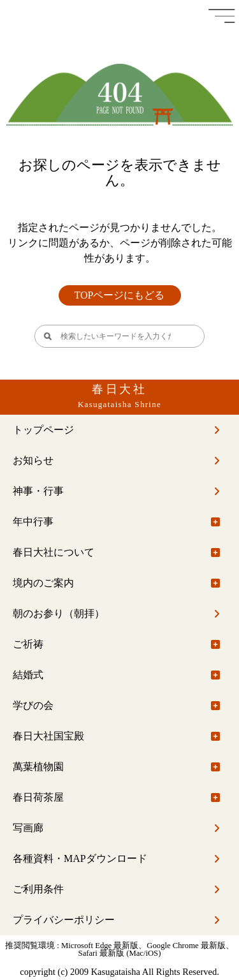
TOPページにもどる (120, 295)
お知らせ (33, 460)
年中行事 (33, 522)
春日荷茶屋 (38, 797)
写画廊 (28, 828)
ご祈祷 (28, 644)
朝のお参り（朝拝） (59, 613)
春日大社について (54, 552)
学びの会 (33, 705)
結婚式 (28, 675)
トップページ (43, 430)
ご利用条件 (38, 889)
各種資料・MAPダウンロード (80, 858)
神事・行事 (38, 491)
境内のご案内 (43, 583)
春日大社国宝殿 (48, 736)
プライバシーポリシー (64, 920)
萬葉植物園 (38, 767)
